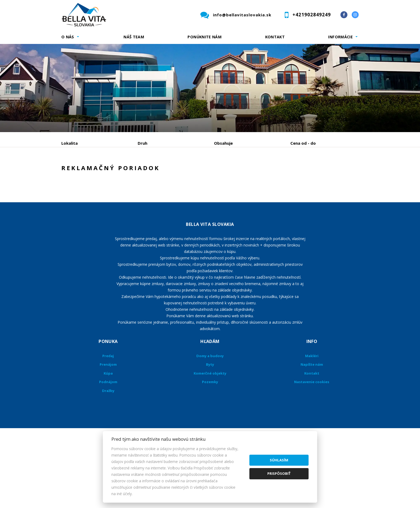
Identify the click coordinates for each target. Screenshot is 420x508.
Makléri (312, 397)
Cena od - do (303, 143)
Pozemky (210, 423)
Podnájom (174, 171)
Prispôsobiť (279, 473)
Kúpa (142, 171)
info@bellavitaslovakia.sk (242, 15)
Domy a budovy (210, 397)
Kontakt (275, 37)
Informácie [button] (340, 37)
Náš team (134, 37)
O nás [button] (68, 37)
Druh (142, 143)
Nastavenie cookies (312, 423)
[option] (210, 88)
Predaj (78, 171)
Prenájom (111, 171)
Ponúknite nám (205, 37)
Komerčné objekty (210, 414)
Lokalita (70, 143)
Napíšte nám (312, 405)
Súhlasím (279, 460)
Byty (210, 405)
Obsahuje (223, 143)
